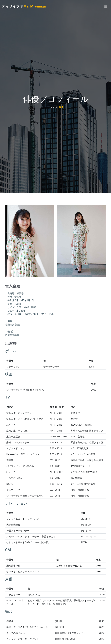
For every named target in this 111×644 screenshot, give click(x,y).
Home (51, 107)
